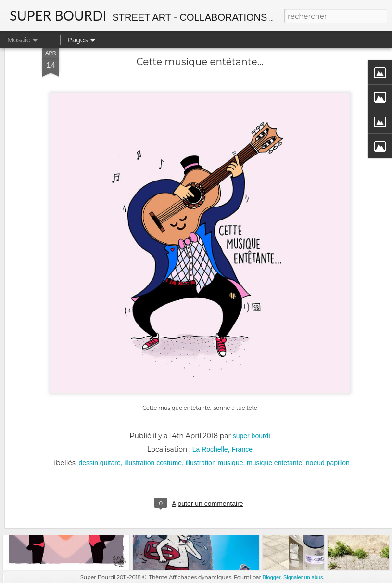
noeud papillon (328, 421)
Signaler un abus (303, 577)
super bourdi (252, 394)
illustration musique (215, 421)
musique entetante (274, 421)
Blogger (272, 577)
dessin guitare (100, 421)
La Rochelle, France (222, 408)
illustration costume (153, 421)
